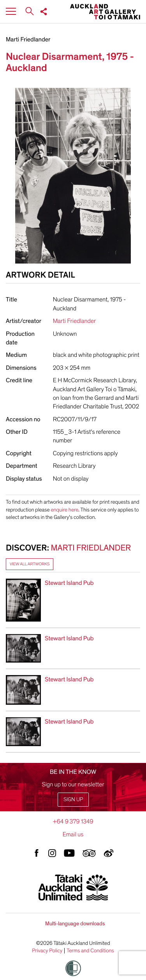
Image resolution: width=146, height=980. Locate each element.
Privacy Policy (47, 951)
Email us (73, 834)
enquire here (64, 510)
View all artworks (30, 564)
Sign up (73, 799)
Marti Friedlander (28, 39)
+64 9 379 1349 (73, 821)
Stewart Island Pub (69, 583)
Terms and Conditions (90, 951)
